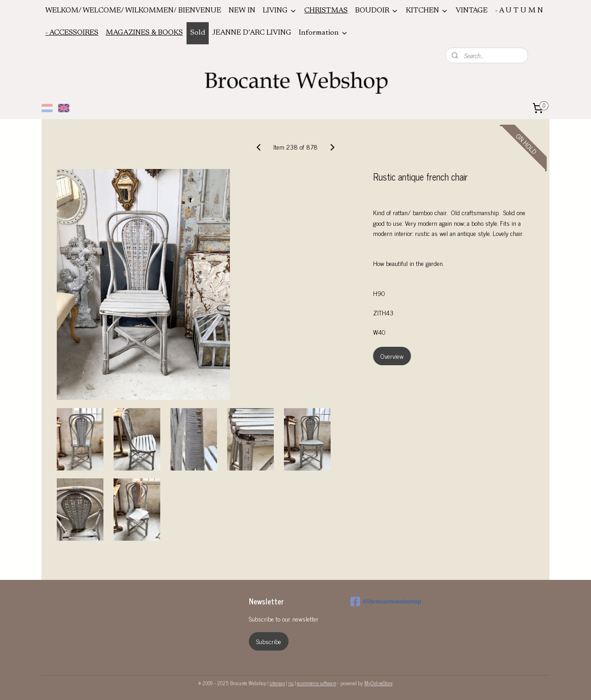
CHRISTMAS (326, 11)
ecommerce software (317, 683)
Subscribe (269, 641)
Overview (392, 356)
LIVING (280, 11)
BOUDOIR (377, 11)
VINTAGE (472, 11)
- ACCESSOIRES (72, 33)
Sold (198, 33)
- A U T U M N (519, 11)
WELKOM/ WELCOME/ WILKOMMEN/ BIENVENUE (133, 11)
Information (323, 33)
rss (291, 683)
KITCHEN (427, 11)
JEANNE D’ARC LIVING (252, 33)
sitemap (277, 683)
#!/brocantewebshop (386, 602)
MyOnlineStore (378, 683)
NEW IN (242, 11)
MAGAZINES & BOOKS (144, 33)
